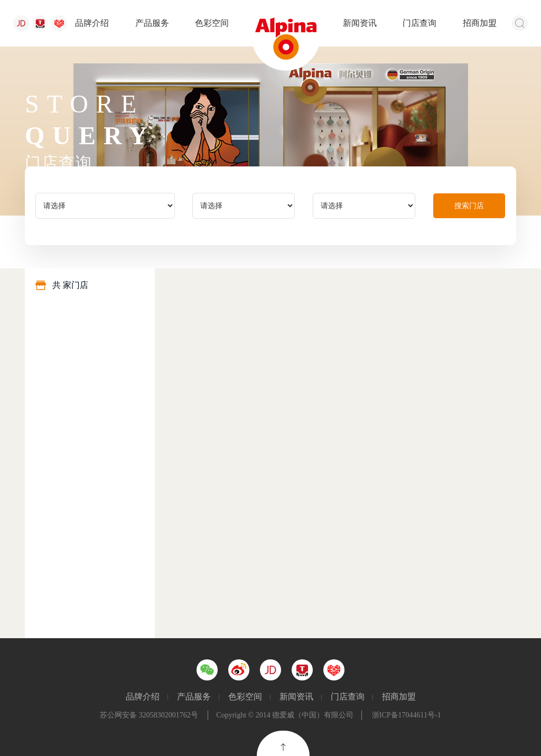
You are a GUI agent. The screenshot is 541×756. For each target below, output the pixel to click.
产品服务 (152, 23)
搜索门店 (469, 206)
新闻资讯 (360, 23)
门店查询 (419, 23)
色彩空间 (212, 23)
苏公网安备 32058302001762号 (149, 715)
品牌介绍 (92, 23)
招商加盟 (480, 23)
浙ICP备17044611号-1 (407, 715)
